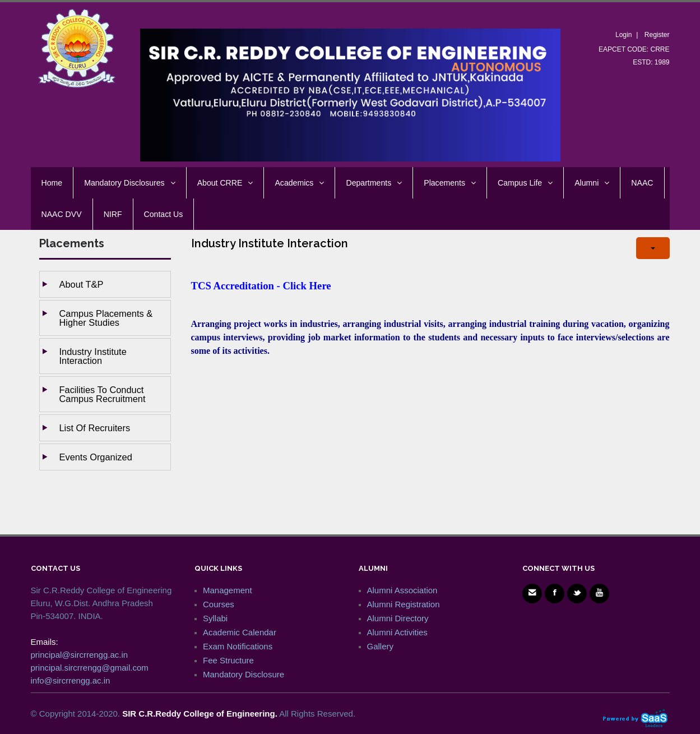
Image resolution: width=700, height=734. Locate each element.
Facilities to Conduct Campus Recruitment (103, 394)
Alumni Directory (398, 618)
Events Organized (96, 457)
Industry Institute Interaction (93, 356)
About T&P (82, 284)
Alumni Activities (397, 632)
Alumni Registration (404, 604)
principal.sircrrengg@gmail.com (90, 668)
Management (228, 590)
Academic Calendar (240, 632)
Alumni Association (402, 590)
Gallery (381, 646)
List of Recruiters (95, 428)
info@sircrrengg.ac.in (71, 680)
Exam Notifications (238, 646)
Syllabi (215, 618)
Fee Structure (228, 660)
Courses (219, 604)
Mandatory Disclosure (244, 674)
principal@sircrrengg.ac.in (80, 655)
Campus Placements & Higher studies (106, 318)
